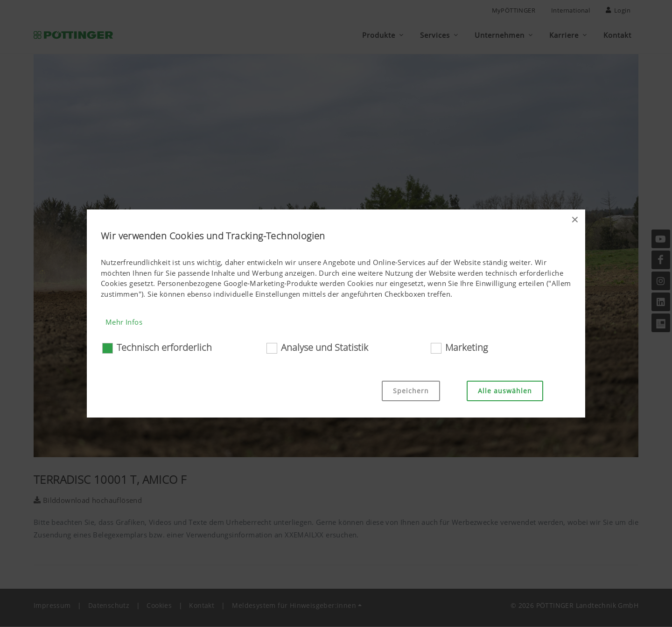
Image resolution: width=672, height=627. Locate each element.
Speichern (411, 391)
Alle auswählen (505, 391)
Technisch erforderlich (164, 347)
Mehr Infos (124, 322)
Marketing (466, 347)
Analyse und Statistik (325, 347)
